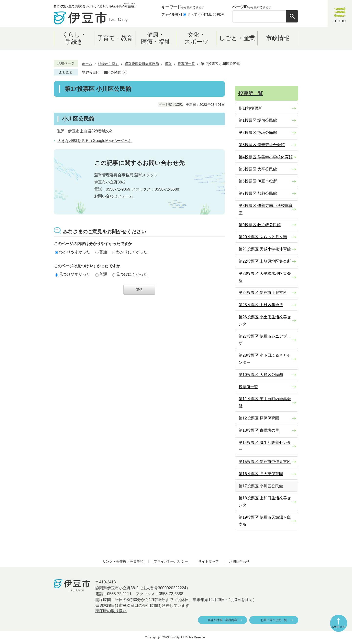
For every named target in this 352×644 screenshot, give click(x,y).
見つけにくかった (130, 274)
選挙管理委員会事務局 (142, 64)
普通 (101, 252)
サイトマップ (209, 561)
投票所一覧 (186, 64)
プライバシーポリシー (171, 561)
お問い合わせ (239, 561)
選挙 (168, 64)
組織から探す (108, 64)
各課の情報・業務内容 (222, 620)
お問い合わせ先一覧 (274, 620)
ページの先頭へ (339, 623)
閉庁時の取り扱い (111, 611)
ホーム (87, 64)
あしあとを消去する (124, 73)
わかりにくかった (130, 252)
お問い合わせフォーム (114, 196)
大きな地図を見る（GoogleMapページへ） (95, 141)
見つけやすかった (73, 274)
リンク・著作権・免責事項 (123, 561)
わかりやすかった (73, 252)
